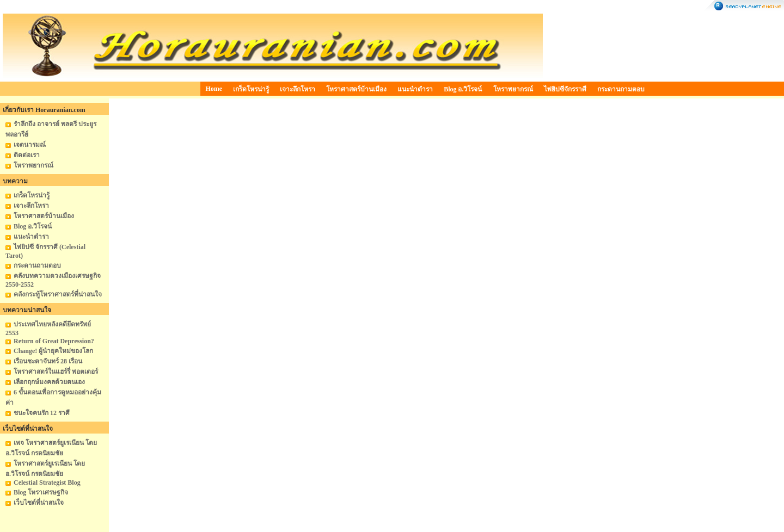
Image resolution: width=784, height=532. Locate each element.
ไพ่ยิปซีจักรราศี (565, 89)
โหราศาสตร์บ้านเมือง (356, 89)
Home (214, 89)
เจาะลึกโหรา (298, 89)
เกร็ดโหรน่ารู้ (251, 89)
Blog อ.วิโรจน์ (463, 89)
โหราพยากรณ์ (513, 89)
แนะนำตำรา (415, 89)
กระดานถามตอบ (621, 89)
